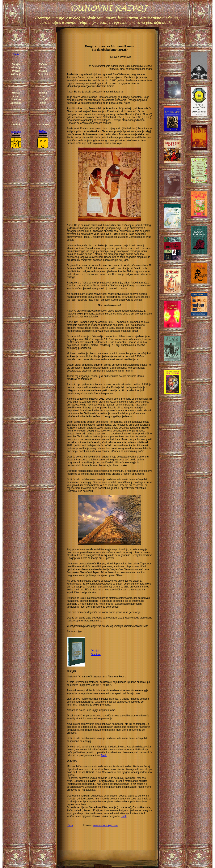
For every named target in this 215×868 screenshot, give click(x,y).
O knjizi (95, 651)
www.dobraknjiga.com (105, 825)
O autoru (96, 654)
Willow (43, 131)
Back (104, 755)
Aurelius (16, 131)
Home (16, 54)
